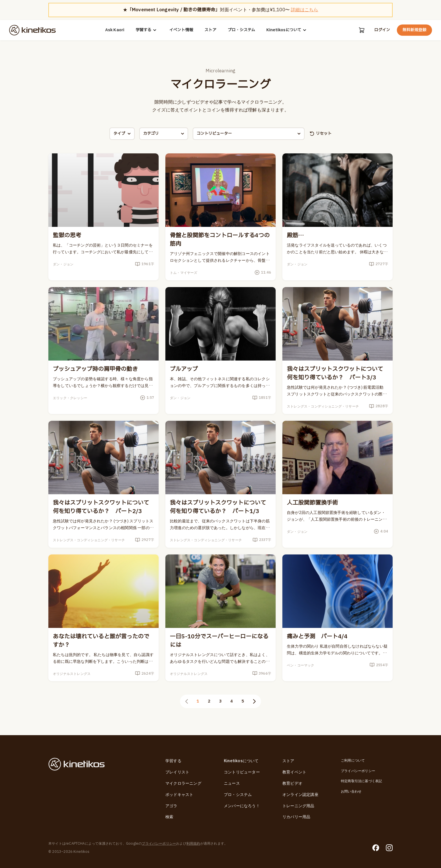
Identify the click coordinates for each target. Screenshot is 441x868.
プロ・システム (241, 30)
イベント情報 (181, 30)
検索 (169, 817)
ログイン (382, 30)
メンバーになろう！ (242, 806)
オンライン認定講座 (300, 795)
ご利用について (353, 760)
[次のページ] (254, 701)
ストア (211, 30)
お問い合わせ (351, 791)
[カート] (362, 30)
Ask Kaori (115, 30)
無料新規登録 (414, 30)
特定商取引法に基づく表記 (361, 781)
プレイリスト (177, 772)
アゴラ (171, 806)
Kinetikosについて (287, 30)
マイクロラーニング (183, 783)
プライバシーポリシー (358, 771)
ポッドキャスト (179, 795)
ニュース (232, 783)
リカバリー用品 (296, 817)
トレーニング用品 (298, 806)
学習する (147, 30)
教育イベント (294, 772)
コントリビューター (242, 772)
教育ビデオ (292, 783)
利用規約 (193, 844)
